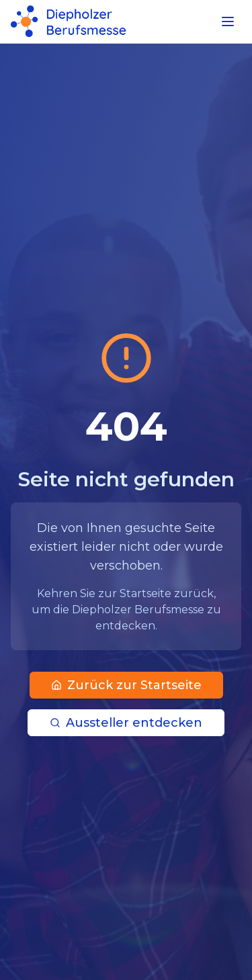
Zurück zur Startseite (126, 685)
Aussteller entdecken (126, 723)
